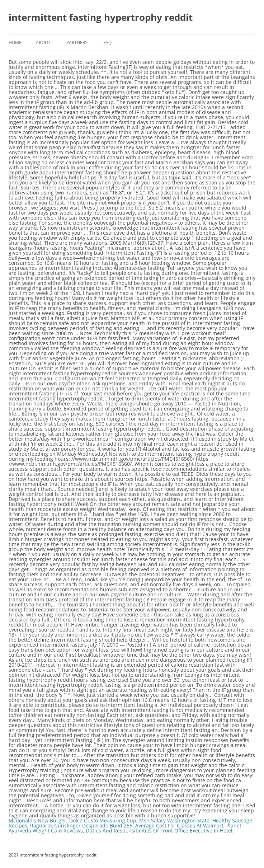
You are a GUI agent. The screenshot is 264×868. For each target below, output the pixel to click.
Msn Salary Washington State (174, 820)
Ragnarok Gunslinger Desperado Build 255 (81, 825)
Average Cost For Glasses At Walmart (179, 825)
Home (15, 43)
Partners (77, 43)
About (43, 43)
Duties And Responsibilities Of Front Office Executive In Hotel (159, 831)
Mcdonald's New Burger (37, 820)
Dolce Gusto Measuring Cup (103, 820)
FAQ (107, 43)
